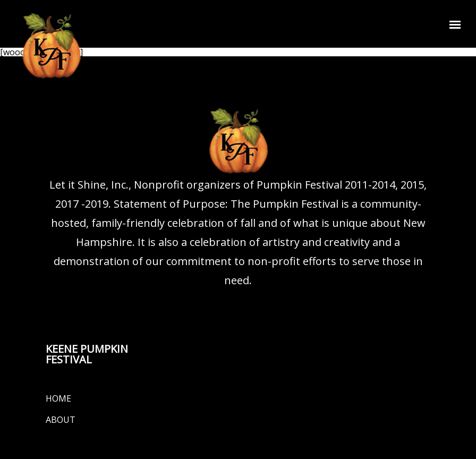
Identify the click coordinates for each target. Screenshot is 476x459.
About (61, 420)
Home (58, 398)
